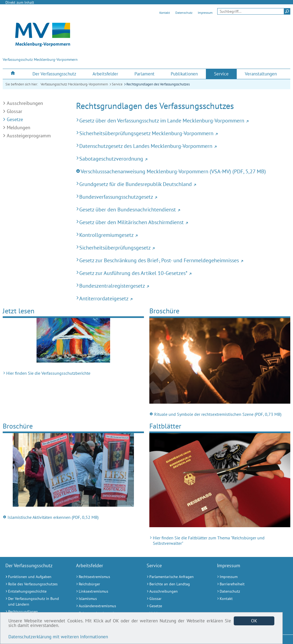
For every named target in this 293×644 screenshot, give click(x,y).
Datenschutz (184, 13)
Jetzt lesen (19, 311)
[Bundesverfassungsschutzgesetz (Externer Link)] (183, 197)
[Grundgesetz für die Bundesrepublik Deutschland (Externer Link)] (183, 184)
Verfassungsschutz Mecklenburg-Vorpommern (74, 84)
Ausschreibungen (25, 103)
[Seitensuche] (254, 11)
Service (117, 84)
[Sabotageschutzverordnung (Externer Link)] (183, 159)
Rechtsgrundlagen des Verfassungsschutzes (158, 84)
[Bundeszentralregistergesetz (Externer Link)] (183, 286)
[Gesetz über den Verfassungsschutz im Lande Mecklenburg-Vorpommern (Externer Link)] (183, 120)
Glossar (14, 111)
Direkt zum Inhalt (20, 2)
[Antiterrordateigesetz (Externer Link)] (183, 298)
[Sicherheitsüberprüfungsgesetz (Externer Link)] (183, 248)
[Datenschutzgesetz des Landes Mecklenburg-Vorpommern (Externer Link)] (183, 146)
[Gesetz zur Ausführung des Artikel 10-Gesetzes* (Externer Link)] (183, 273)
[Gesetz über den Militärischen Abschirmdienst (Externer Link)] (183, 222)
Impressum (205, 13)
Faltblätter (165, 426)
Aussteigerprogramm (29, 136)
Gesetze (15, 119)
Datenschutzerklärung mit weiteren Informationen (58, 637)
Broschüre (164, 311)
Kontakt (165, 13)
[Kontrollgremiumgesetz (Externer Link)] (183, 235)
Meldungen (19, 127)
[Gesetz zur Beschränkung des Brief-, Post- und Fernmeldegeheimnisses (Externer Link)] (183, 260)
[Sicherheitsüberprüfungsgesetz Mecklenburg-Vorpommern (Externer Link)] (183, 133)
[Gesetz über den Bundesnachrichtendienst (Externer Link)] (183, 209)
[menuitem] (14, 74)
